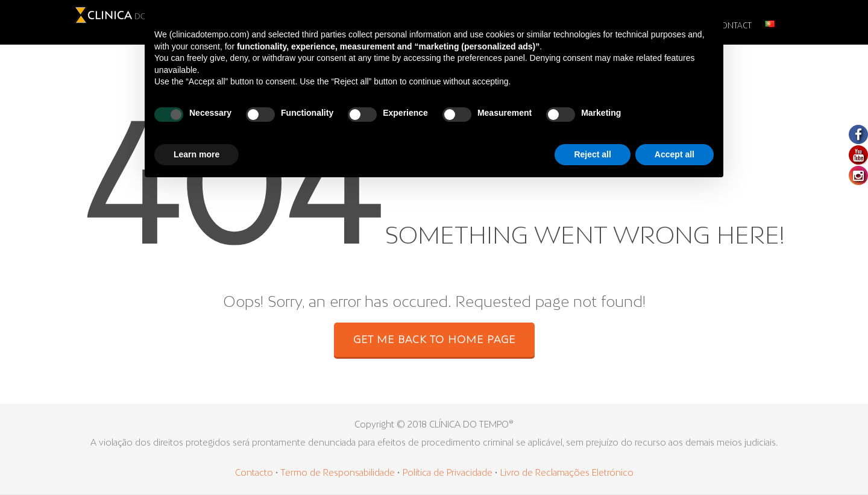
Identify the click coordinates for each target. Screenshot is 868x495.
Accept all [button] (675, 154)
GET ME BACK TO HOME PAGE (434, 341)
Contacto (254, 473)
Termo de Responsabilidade (339, 473)
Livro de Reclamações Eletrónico (567, 473)
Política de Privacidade (448, 473)
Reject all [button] (592, 154)
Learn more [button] (197, 154)
